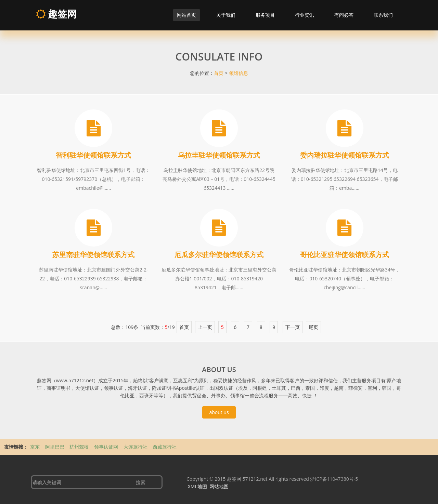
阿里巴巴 (55, 447)
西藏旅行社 (165, 447)
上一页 (205, 327)
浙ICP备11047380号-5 (334, 479)
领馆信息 (239, 73)
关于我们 (226, 15)
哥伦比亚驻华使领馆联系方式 (345, 255)
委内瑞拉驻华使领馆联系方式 (345, 155)
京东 (36, 447)
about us (219, 412)
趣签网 (56, 14)
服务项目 (265, 15)
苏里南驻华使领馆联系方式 (93, 255)
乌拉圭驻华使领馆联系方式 (219, 155)
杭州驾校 (80, 447)
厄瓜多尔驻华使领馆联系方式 (219, 255)
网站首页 (186, 15)
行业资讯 (305, 15)
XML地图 (197, 486)
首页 (219, 73)
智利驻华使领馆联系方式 (93, 155)
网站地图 (219, 486)
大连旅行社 (136, 447)
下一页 (293, 327)
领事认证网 (107, 447)
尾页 (313, 327)
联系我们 (383, 15)
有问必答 (344, 15)
